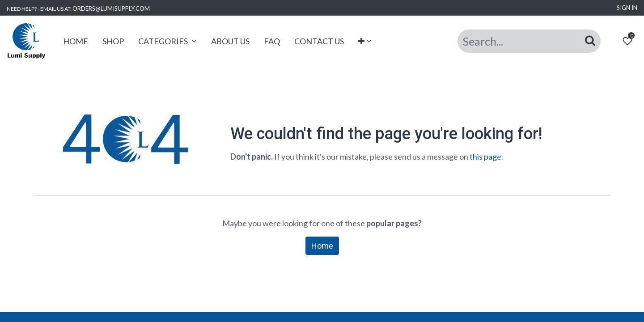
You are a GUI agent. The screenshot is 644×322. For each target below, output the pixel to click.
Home (322, 246)
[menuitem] (76, 41)
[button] (365, 41)
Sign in (627, 8)
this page (485, 157)
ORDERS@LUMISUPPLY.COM (111, 8)
